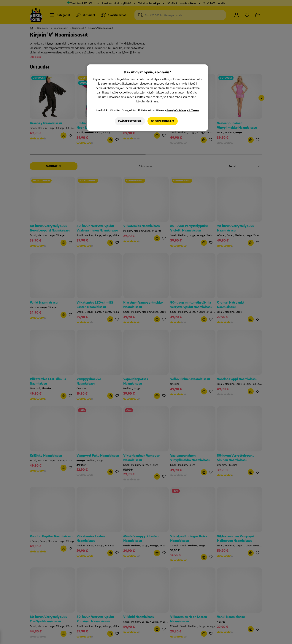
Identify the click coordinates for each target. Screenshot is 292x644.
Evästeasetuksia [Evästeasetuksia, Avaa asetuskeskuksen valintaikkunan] (130, 121)
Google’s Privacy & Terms (183, 110)
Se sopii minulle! (163, 121)
